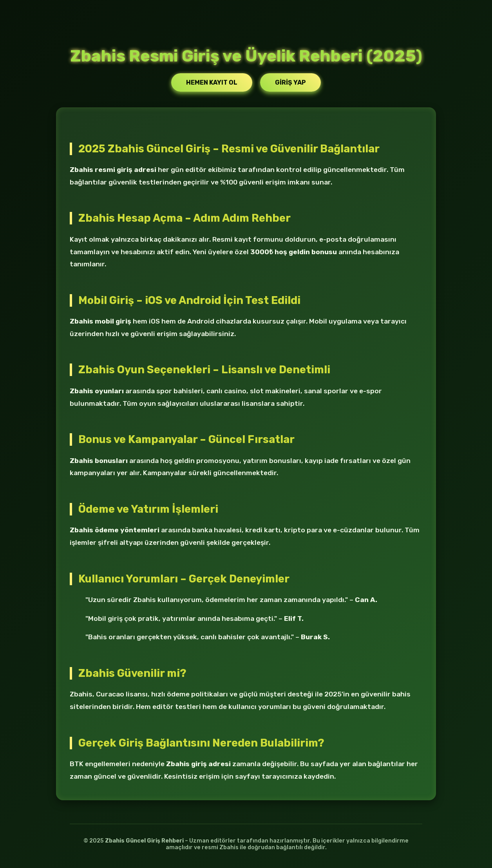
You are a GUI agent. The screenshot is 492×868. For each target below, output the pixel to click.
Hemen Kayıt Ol (212, 82)
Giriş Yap (290, 82)
